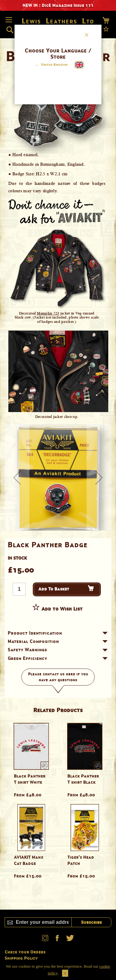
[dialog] (58, 490)
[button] (51, 65)
